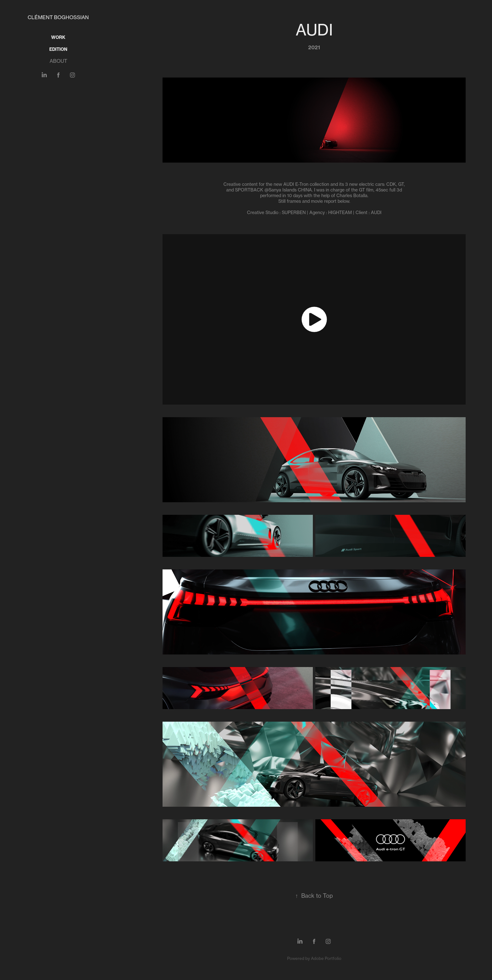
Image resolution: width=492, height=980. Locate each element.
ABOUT (58, 61)
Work (58, 37)
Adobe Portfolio (326, 958)
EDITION (58, 49)
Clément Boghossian (58, 17)
